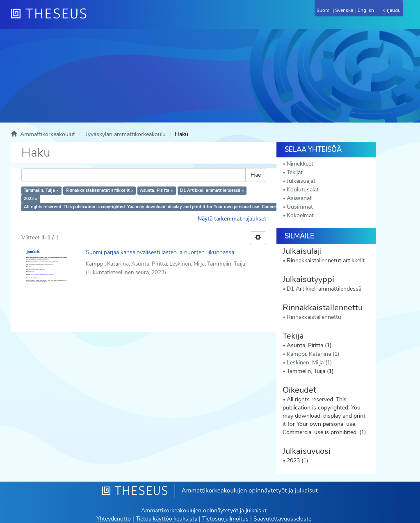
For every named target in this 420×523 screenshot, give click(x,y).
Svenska (344, 10)
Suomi (324, 10)
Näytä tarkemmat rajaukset (232, 219)
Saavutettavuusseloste (282, 519)
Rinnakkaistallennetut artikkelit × (99, 190)
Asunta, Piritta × (156, 190)
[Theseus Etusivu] (93, 18)
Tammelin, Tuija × (41, 190)
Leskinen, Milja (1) (309, 363)
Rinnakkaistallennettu (314, 317)
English (366, 10)
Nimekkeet (300, 164)
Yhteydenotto (114, 519)
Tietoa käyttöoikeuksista (167, 519)
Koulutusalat (303, 190)
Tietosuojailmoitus (225, 519)
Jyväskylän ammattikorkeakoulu (126, 134)
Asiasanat (299, 198)
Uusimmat (300, 207)
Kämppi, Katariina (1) (313, 354)
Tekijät (295, 172)
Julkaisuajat (301, 181)
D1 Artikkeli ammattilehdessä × (212, 190)
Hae (256, 175)
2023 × (31, 199)
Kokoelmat (300, 215)
